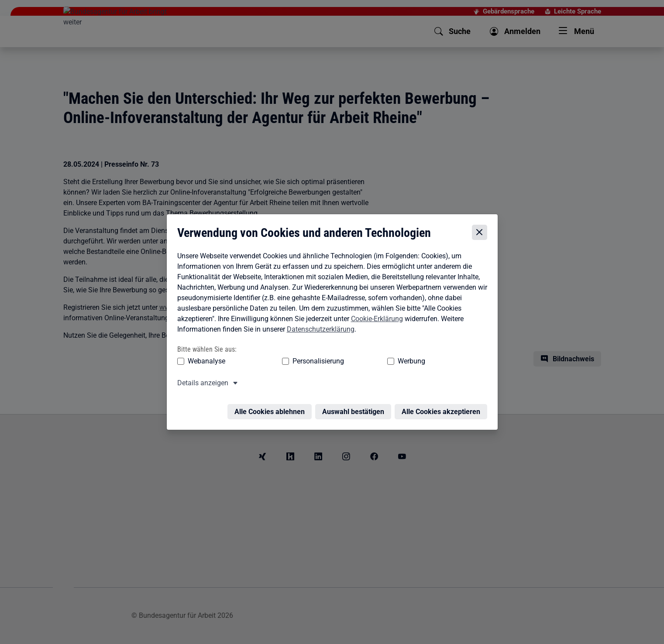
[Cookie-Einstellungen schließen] (482, 233)
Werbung (360, 361)
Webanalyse (204, 361)
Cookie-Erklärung (375, 319)
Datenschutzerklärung (318, 329)
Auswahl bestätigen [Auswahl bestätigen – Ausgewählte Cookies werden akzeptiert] (355, 406)
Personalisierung (292, 361)
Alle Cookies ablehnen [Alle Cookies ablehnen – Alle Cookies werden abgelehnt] (272, 406)
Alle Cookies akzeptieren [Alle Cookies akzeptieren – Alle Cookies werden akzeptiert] (443, 406)
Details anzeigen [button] (201, 383)
